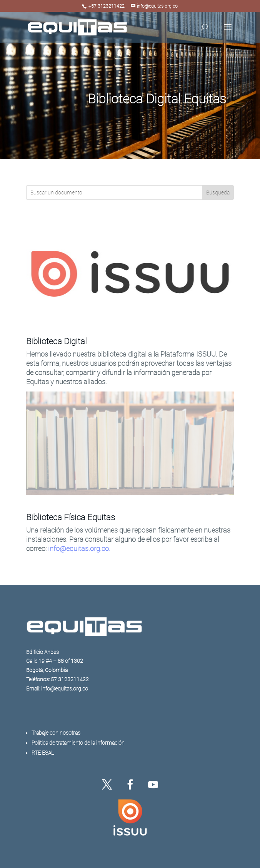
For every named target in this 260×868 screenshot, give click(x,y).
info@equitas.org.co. (79, 549)
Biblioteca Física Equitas (71, 517)
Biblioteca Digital (57, 341)
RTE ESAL (43, 753)
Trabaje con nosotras (56, 733)
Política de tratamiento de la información (78, 743)
